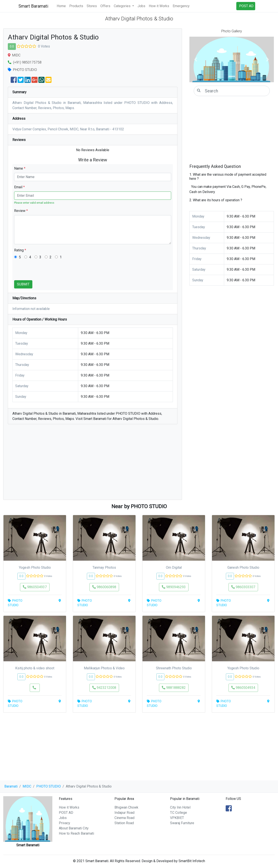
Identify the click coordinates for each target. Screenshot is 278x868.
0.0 (12, 46)
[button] (196, 59)
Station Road (124, 823)
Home (61, 6)
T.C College (179, 813)
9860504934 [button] (243, 688)
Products (76, 6)
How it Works (159, 6)
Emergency (181, 6)
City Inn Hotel (180, 807)
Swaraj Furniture (182, 823)
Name (20, 168)
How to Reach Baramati (76, 833)
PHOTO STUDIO (49, 786)
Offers (105, 6)
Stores (92, 6)
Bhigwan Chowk (126, 807)
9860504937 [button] (35, 587)
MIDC (27, 786)
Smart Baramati (33, 6)
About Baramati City (74, 828)
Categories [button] (123, 6)
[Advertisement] (93, 464)
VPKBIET (177, 818)
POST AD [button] (246, 6)
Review (21, 211)
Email (19, 187)
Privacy (65, 823)
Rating (20, 250)
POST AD (66, 813)
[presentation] (47, 272)
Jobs (141, 6)
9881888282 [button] (174, 688)
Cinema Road (124, 818)
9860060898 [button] (104, 587)
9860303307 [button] (243, 587)
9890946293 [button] (174, 587)
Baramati (11, 786)
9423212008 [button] (104, 688)
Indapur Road (124, 813)
